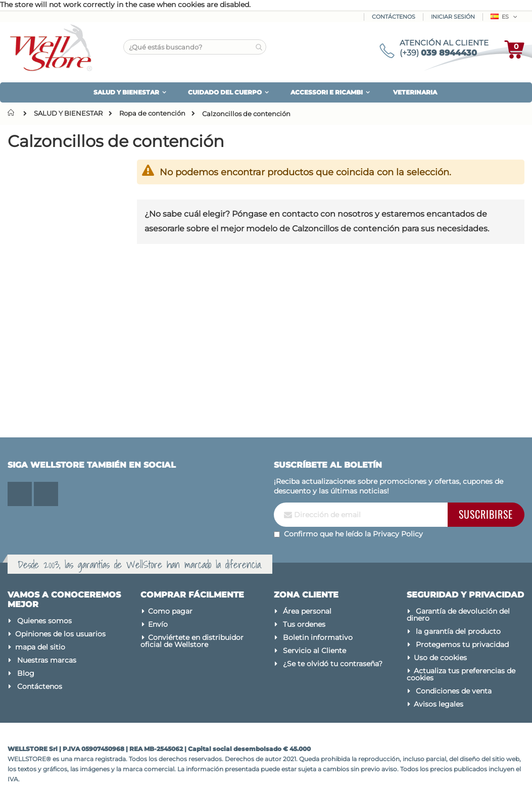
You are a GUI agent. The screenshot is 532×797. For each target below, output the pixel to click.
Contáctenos (394, 17)
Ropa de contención (152, 113)
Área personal (307, 611)
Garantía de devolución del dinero (458, 615)
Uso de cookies (440, 658)
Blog (26, 673)
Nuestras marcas (47, 660)
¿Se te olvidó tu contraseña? (333, 664)
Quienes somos (44, 621)
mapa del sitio (40, 647)
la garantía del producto (458, 631)
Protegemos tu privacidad (462, 644)
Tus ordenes (304, 624)
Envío (158, 624)
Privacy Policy (398, 534)
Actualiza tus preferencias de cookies (461, 674)
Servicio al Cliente (315, 651)
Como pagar (170, 611)
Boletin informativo (318, 637)
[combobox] (195, 47)
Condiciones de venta (454, 691)
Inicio (13, 113)
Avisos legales (439, 704)
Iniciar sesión (453, 17)
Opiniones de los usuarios (60, 634)
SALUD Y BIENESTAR (68, 113)
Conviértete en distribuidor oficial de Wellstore (192, 641)
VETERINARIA (415, 92)
